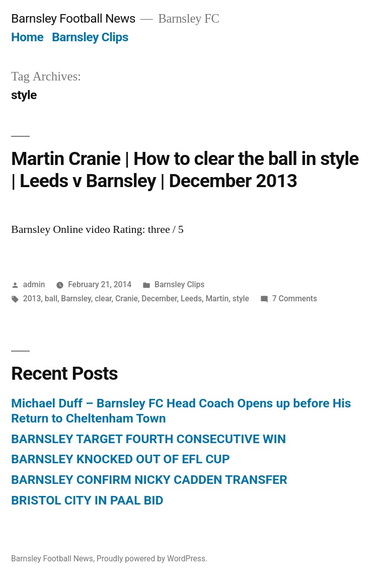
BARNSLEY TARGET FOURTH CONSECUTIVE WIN (148, 439)
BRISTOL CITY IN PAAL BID (87, 500)
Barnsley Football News (73, 18)
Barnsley (76, 299)
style (241, 299)
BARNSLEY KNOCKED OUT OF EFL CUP (121, 459)
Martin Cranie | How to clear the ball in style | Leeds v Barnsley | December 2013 (185, 170)
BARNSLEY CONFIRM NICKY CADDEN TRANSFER (149, 480)
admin (34, 284)
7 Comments (295, 299)
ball (51, 299)
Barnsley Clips (90, 37)
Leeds (191, 299)
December (159, 299)
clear (103, 299)
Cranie (127, 299)
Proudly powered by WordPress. (152, 559)
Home (27, 37)
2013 (32, 299)
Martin (217, 299)
